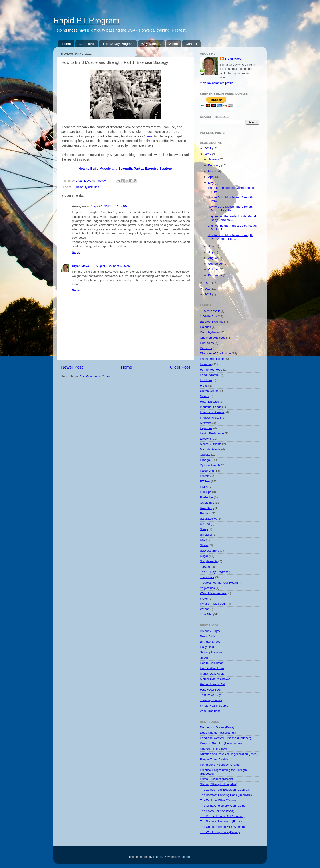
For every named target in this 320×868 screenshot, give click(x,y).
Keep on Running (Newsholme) (221, 743)
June (212, 246)
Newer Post (72, 367)
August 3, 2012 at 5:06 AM (113, 266)
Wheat (204, 609)
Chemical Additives (213, 338)
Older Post (180, 367)
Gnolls (204, 658)
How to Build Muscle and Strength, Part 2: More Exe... (231, 237)
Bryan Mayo (84, 181)
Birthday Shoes (210, 642)
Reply (76, 252)
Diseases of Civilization (215, 353)
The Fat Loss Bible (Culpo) (218, 800)
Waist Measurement (213, 593)
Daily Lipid (207, 647)
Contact (191, 44)
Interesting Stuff (210, 418)
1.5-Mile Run (209, 316)
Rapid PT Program (86, 21)
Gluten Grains (209, 391)
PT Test (205, 481)
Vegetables (207, 588)
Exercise (78, 187)
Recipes (205, 513)
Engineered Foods (212, 359)
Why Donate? (151, 44)
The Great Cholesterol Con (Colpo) (223, 806)
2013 (208, 283)
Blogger (186, 857)
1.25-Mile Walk (210, 311)
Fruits (204, 386)
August (213, 258)
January (214, 159)
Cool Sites (207, 343)
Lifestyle (206, 439)
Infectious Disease (212, 412)
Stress (204, 545)
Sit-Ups (205, 524)
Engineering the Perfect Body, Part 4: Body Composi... (232, 218)
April (212, 177)
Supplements (209, 561)
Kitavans (206, 423)
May (211, 183)
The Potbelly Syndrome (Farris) (221, 821)
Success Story (210, 551)
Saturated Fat (209, 519)
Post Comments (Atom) (95, 376)
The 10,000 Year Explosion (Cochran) (225, 790)
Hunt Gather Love (212, 668)
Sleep (204, 529)
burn (149, 136)
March (213, 171)
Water (204, 599)
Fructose (206, 380)
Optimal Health (210, 465)
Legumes (206, 428)
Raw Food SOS (210, 690)
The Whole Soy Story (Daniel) (220, 832)
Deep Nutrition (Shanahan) (218, 733)
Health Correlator (211, 663)
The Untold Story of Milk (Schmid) (222, 827)
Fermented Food (211, 370)
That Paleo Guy (210, 695)
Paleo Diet (207, 471)
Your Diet (206, 614)
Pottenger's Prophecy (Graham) (221, 765)
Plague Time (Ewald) (214, 759)
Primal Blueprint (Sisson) (217, 779)
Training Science (211, 700)
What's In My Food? (213, 604)
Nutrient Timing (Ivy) (213, 749)
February (215, 165)
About (173, 44)
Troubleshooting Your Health (219, 583)
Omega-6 (206, 460)
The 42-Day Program (118, 44)
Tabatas (205, 567)
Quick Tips (92, 187)
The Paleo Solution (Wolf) (217, 811)
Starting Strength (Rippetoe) (219, 784)
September (216, 264)
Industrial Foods (211, 407)
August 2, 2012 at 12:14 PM (109, 206)
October (214, 269)
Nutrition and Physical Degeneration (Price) (229, 754)
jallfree (158, 857)
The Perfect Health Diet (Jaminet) (222, 816)
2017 (208, 294)
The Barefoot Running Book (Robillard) (226, 795)
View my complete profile (217, 83)
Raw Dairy (207, 508)
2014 (208, 289)
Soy (203, 540)
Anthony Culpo (210, 631)
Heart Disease (210, 402)
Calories (206, 327)
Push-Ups (207, 497)
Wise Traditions (210, 711)
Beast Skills (208, 636)
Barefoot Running (212, 322)
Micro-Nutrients (210, 449)
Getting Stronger (211, 652)
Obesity (205, 455)
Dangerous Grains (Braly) (217, 727)
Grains (204, 396)
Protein (205, 476)
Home (66, 44)
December (216, 275)
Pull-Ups (206, 492)
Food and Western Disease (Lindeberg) (226, 738)
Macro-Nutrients (211, 444)
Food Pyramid (209, 375)
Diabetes (206, 348)
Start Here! (87, 44)
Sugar (204, 556)
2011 (208, 148)
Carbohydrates (210, 332)
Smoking (206, 535)
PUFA (204, 487)
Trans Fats (207, 577)
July (211, 252)
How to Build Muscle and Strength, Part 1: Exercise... (231, 208)
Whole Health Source (214, 706)
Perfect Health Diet (213, 684)
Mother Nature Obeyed (215, 679)
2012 (208, 154)
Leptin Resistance (212, 433)
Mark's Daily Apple (212, 674)
